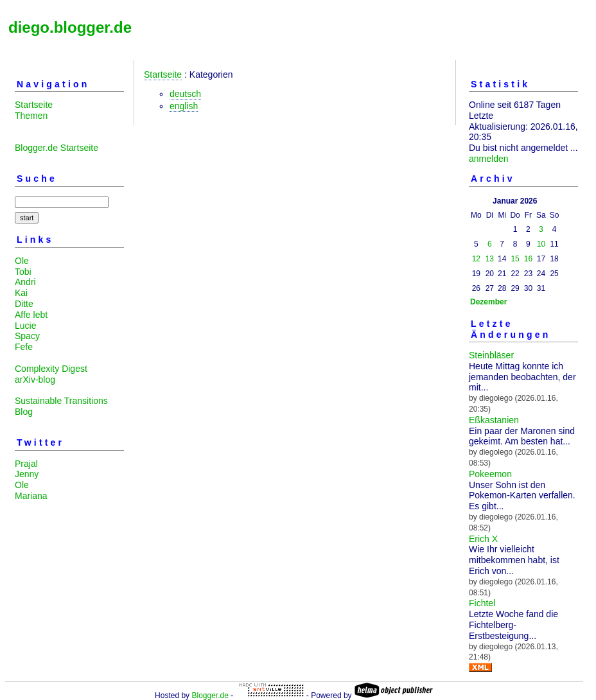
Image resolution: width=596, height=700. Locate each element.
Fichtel (482, 603)
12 (476, 259)
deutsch (185, 94)
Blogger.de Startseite (57, 148)
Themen (31, 116)
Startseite (34, 105)
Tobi (23, 272)
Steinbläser (491, 355)
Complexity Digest (51, 369)
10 (541, 244)
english (184, 106)
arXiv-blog (35, 380)
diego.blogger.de (70, 27)
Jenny (27, 474)
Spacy (27, 336)
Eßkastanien (494, 420)
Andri (25, 282)
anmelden (489, 159)
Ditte (24, 304)
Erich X (483, 539)
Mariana (31, 496)
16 (528, 259)
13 (490, 259)
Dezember (488, 302)
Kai (21, 293)
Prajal (26, 464)
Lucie (25, 326)
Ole (22, 261)
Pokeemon (490, 474)
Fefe (24, 347)
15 (515, 259)
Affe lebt (31, 315)
